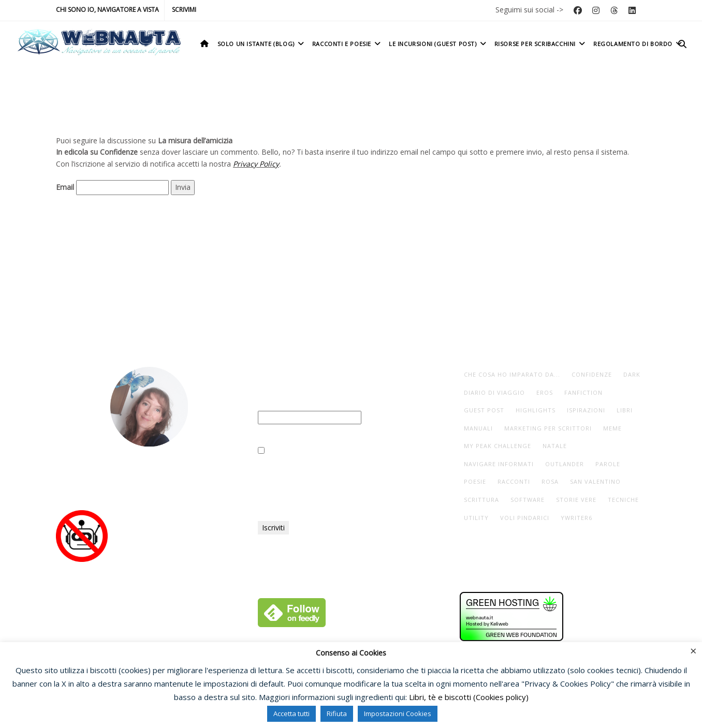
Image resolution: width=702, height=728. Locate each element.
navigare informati (499, 464)
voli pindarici (525, 518)
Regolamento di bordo (639, 44)
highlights (536, 410)
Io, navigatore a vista (149, 475)
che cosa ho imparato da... (512, 374)
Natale (555, 446)
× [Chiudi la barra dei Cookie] (693, 650)
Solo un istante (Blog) (262, 44)
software (528, 500)
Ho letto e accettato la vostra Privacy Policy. (336, 451)
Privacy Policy (256, 164)
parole (608, 464)
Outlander (565, 464)
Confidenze (592, 374)
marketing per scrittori (548, 428)
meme (612, 428)
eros (545, 392)
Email (65, 187)
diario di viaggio (494, 392)
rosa (550, 481)
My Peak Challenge (498, 446)
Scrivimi (184, 10)
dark (632, 374)
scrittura (481, 500)
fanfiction (583, 392)
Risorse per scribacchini (541, 44)
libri (625, 410)
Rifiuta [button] (337, 714)
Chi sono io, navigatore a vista (107, 10)
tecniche (623, 500)
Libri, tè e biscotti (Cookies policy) (469, 697)
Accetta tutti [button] (291, 714)
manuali (478, 428)
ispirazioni (586, 410)
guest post (484, 410)
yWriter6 (576, 518)
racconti (514, 481)
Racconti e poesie (347, 44)
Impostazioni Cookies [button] (398, 714)
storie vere (576, 500)
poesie (475, 481)
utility (476, 518)
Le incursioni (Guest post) (438, 44)
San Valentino (595, 481)
